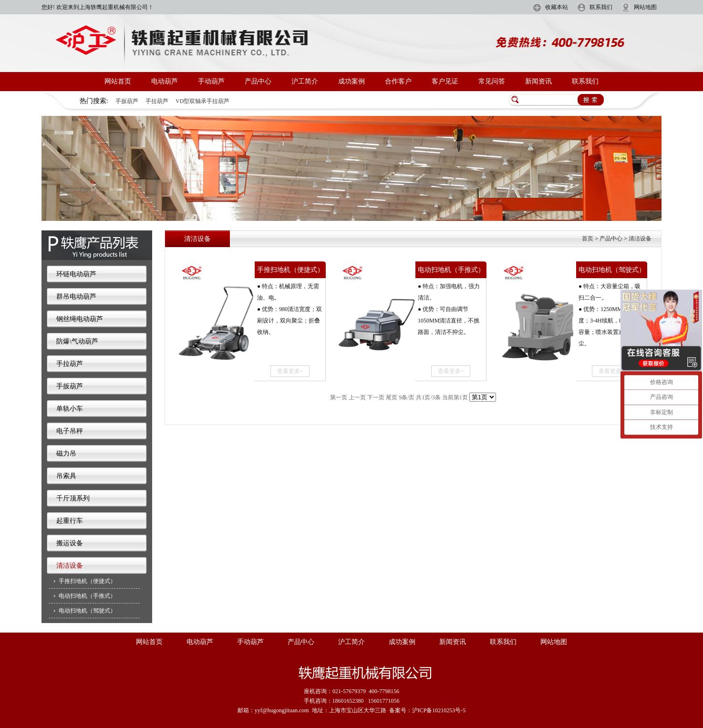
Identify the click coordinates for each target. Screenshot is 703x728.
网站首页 (118, 81)
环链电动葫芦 (76, 274)
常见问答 (492, 81)
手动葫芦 (211, 81)
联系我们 (601, 7)
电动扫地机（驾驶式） (87, 611)
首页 (588, 239)
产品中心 (258, 81)
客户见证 (445, 81)
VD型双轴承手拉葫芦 (202, 101)
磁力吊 (66, 453)
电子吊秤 (70, 431)
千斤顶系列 (73, 498)
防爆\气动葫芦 (77, 341)
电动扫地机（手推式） (87, 596)
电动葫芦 (165, 81)
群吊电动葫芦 (76, 296)
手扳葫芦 (127, 101)
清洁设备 (70, 566)
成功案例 (351, 81)
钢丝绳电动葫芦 (80, 319)
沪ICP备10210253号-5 (439, 710)
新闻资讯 (538, 81)
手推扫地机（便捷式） (87, 581)
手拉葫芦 (157, 101)
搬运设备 (70, 543)
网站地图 (645, 7)
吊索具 (66, 476)
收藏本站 (557, 7)
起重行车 (70, 521)
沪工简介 (305, 81)
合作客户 (398, 81)
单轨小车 (70, 409)
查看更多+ (290, 371)
